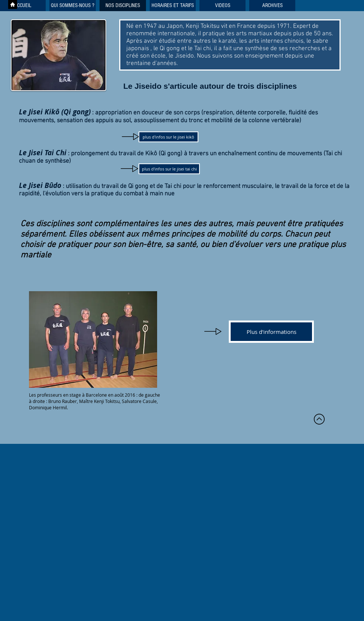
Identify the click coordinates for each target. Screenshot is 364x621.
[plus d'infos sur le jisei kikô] (168, 137)
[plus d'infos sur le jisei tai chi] (169, 169)
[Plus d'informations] (271, 332)
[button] (222, 6)
